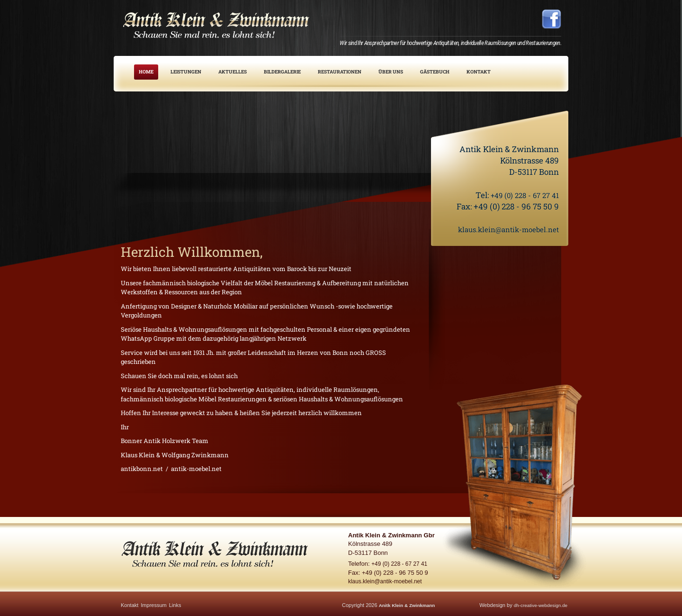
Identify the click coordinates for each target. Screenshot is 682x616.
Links (175, 605)
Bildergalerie (282, 72)
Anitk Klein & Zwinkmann (410, 605)
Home (146, 72)
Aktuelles (233, 72)
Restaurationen (340, 72)
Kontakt (479, 72)
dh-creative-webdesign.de (538, 605)
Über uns (391, 72)
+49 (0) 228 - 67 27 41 (520, 195)
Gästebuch (435, 72)
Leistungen (186, 72)
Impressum (153, 605)
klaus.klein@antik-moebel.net (502, 229)
